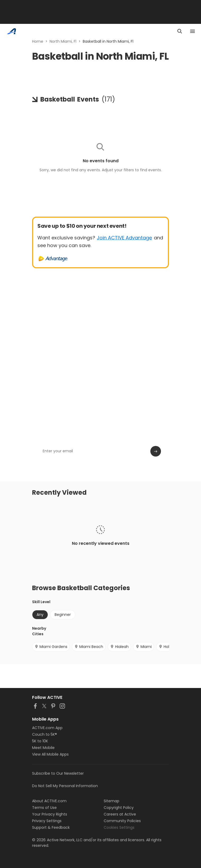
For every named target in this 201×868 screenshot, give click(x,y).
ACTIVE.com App (47, 728)
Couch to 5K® (45, 734)
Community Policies (122, 821)
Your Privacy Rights (50, 814)
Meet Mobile (43, 748)
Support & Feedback (51, 827)
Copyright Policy (119, 808)
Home (38, 41)
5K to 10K (40, 741)
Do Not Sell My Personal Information (65, 786)
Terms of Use (44, 808)
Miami (144, 647)
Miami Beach (89, 647)
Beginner (63, 615)
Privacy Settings (47, 821)
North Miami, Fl (63, 41)
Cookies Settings (119, 827)
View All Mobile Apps (50, 754)
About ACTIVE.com (49, 801)
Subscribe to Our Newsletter (58, 773)
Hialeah (119, 647)
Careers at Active (120, 814)
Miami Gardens (51, 647)
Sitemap (112, 801)
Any (40, 615)
